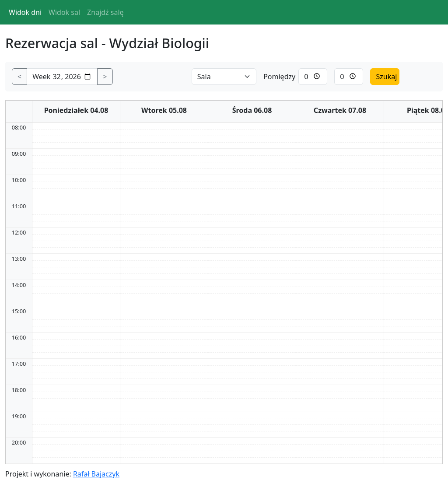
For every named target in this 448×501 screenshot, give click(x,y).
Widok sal (64, 12)
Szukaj (386, 77)
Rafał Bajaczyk (96, 474)
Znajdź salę (105, 12)
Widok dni (25, 12)
